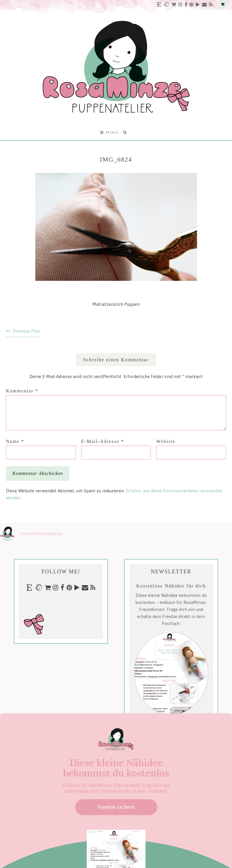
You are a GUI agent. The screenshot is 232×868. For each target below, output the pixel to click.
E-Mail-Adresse (103, 441)
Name (15, 441)
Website (166, 441)
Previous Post (27, 331)
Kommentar (22, 391)
